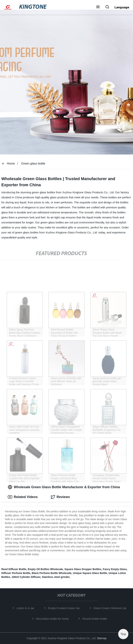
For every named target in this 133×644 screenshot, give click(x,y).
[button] (98, 7)
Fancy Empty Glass (115, 569)
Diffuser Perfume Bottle (16, 573)
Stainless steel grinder (56, 577)
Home (11, 164)
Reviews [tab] (60, 497)
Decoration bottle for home (53, 618)
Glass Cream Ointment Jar (111, 608)
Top (123, 634)
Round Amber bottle (96, 618)
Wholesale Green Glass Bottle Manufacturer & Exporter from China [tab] (64, 487)
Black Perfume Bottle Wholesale (52, 573)
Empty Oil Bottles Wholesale (45, 569)
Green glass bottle (33, 164)
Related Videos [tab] (23, 497)
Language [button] (122, 7)
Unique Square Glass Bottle (90, 573)
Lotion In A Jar (26, 608)
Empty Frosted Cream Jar (65, 608)
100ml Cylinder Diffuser (26, 577)
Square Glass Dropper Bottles (83, 569)
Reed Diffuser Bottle (14, 569)
